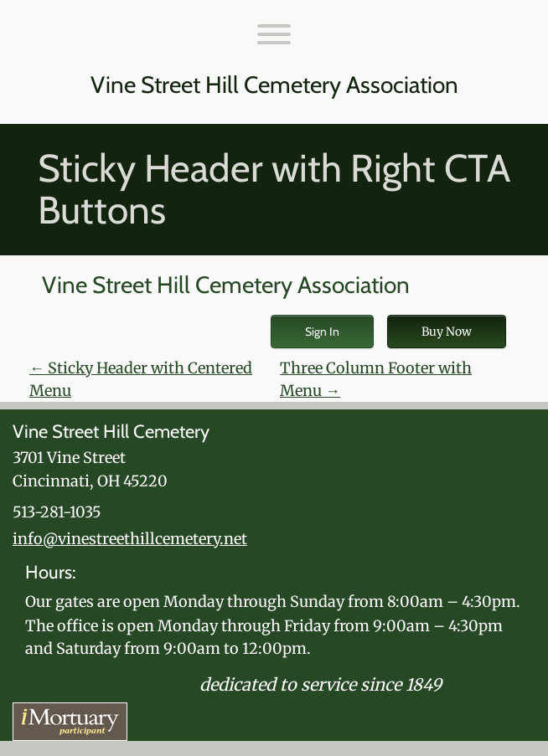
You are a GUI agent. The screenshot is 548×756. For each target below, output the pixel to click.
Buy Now (447, 332)
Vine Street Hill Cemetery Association (274, 85)
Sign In (322, 332)
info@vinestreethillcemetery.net (130, 539)
